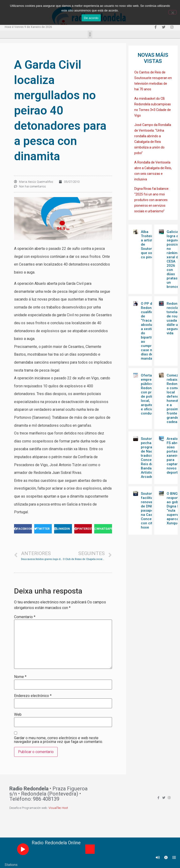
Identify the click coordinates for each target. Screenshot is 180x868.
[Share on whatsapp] (103, 529)
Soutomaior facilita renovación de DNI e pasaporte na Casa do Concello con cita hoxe (150, 510)
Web (18, 715)
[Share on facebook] (23, 529)
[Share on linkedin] (63, 529)
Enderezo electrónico (33, 696)
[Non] (172, 12)
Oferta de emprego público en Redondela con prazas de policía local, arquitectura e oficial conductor (151, 394)
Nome (20, 677)
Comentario (25, 617)
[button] (90, 34)
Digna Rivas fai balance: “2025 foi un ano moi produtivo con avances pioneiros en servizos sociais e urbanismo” (152, 200)
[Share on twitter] (43, 529)
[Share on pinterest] (83, 529)
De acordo (91, 18)
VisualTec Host (58, 808)
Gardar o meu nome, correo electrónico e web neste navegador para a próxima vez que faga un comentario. (58, 740)
